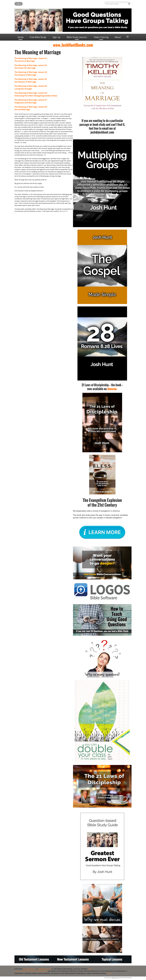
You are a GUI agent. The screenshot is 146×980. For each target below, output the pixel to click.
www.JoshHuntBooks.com (73, 45)
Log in (19, 4)
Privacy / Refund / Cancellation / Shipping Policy (31, 971)
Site (90, 969)
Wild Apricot (115, 978)
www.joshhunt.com (29, 969)
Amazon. (112, 389)
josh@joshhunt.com (45, 969)
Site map (109, 973)
